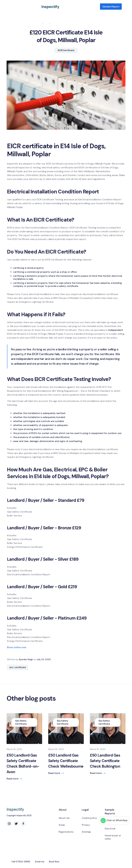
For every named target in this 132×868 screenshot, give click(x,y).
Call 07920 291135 (21, 862)
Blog (46, 23)
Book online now (17, 647)
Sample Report (111, 7)
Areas (62, 825)
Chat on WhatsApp (114, 821)
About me (64, 818)
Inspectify (50, 7)
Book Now (54, 862)
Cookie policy (89, 818)
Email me (40, 862)
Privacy (86, 825)
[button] (124, 7)
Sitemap (86, 832)
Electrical (110, 829)
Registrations (66, 832)
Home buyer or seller (113, 837)
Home (38, 23)
